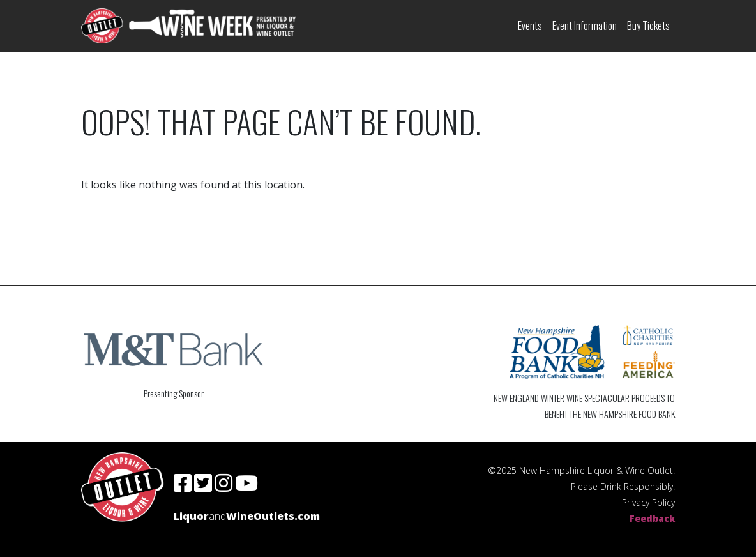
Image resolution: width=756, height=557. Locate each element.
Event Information (585, 26)
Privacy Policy (648, 502)
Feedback (652, 518)
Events (530, 26)
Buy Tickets (648, 26)
